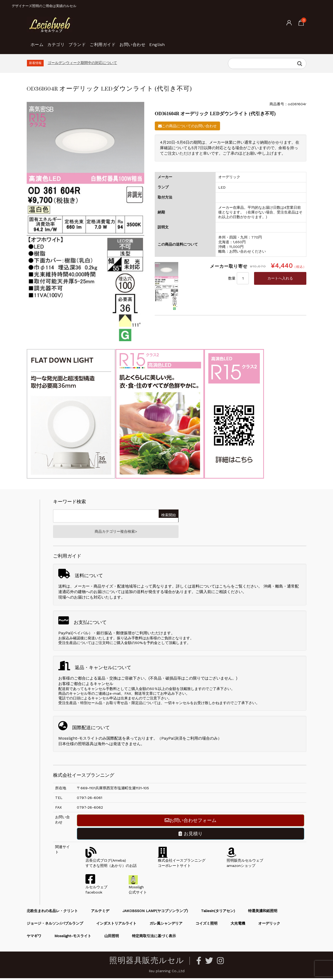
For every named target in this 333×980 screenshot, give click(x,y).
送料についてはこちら (211, 588)
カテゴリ (67, 42)
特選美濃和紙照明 (263, 913)
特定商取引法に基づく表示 (154, 938)
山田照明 (112, 938)
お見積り (191, 835)
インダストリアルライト (116, 925)
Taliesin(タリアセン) (218, 913)
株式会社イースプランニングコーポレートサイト (182, 862)
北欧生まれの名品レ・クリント (52, 913)
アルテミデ (100, 913)
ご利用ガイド (131, 42)
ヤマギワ (34, 938)
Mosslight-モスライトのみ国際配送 (90, 740)
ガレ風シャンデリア (166, 925)
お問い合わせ (170, 42)
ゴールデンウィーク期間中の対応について (82, 63)
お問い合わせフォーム (191, 822)
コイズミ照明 (206, 925)
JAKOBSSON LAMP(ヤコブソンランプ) (155, 913)
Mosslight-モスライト (73, 938)
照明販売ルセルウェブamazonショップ (245, 862)
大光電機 (238, 925)
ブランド (96, 42)
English (203, 42)
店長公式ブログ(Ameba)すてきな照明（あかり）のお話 (111, 862)
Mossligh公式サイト (138, 889)
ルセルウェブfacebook (96, 889)
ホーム (39, 42)
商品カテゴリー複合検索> (116, 532)
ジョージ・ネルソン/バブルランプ (55, 925)
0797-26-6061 (90, 799)
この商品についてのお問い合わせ (187, 126)
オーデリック (269, 925)
